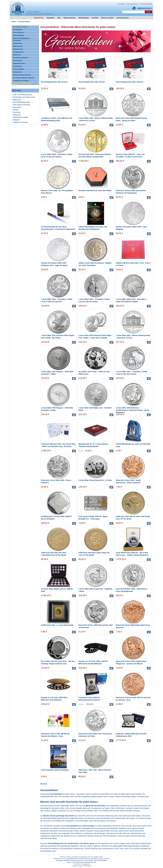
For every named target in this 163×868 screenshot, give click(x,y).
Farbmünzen (18, 66)
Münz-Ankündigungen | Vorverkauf (21, 39)
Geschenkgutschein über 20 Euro (54, 82)
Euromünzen (18, 61)
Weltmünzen (17, 72)
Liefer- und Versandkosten (22, 95)
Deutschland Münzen (21, 58)
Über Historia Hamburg (21, 105)
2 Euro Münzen (18, 32)
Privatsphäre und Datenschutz (24, 97)
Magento (89, 866)
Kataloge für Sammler (21, 81)
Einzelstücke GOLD (20, 27)
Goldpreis (16, 120)
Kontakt (15, 110)
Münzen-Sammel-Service (22, 75)
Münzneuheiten (19, 35)
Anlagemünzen (18, 52)
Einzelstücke (18, 30)
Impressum (17, 107)
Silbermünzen (18, 46)
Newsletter (17, 112)
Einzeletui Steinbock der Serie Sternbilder (95, 191)
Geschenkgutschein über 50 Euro (92, 82)
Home (14, 22)
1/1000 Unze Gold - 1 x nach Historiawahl (57, 625)
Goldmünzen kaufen (20, 122)
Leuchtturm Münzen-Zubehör (23, 78)
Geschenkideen (19, 69)
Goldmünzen (18, 43)
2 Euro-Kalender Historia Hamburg (55, 770)
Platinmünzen (18, 49)
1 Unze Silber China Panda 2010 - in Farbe (95, 480)
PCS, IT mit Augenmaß (84, 864)
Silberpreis (17, 115)
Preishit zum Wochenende (22, 83)
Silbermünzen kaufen (21, 117)
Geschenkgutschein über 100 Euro (130, 82)
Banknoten (17, 55)
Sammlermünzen (19, 63)
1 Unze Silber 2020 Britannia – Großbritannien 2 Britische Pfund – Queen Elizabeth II (133, 410)
